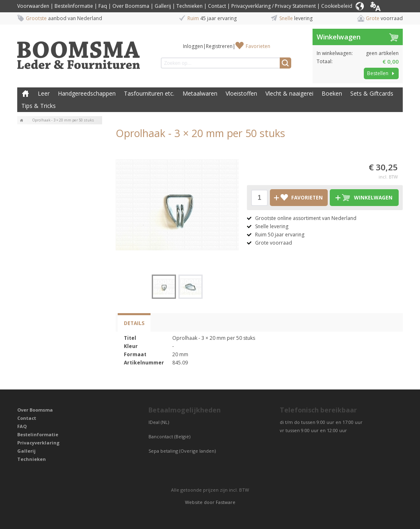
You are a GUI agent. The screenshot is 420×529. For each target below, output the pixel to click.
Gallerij (163, 6)
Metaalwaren (200, 93)
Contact (217, 6)
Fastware (226, 502)
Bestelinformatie (74, 6)
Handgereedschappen (87, 93)
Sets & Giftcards (372, 93)
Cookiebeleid (337, 6)
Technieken (189, 6)
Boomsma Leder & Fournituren (25, 94)
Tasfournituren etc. (149, 93)
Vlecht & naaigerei (289, 93)
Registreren (219, 46)
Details (134, 323)
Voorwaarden (33, 6)
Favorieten (258, 46)
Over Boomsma (131, 6)
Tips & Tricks (39, 106)
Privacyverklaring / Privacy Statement (274, 6)
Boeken (332, 93)
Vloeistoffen (241, 93)
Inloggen (193, 46)
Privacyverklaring (38, 443)
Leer (44, 93)
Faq (103, 6)
